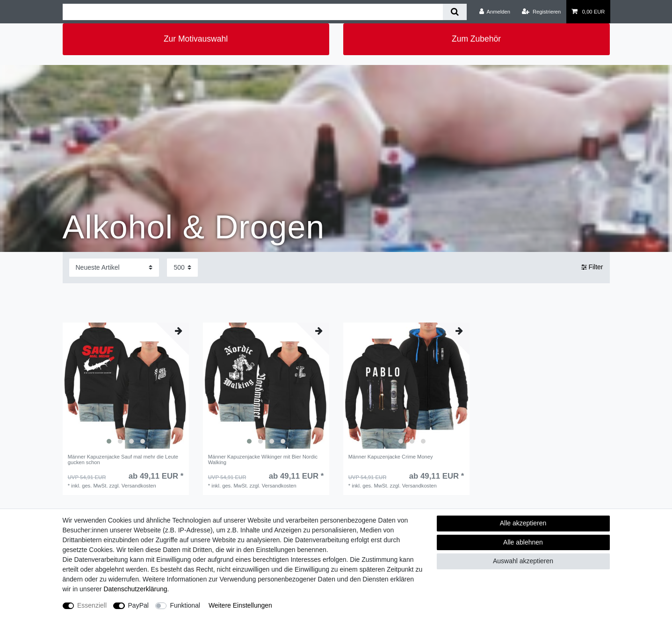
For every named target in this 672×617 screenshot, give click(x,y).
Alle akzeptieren (523, 523)
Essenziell (92, 605)
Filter (592, 267)
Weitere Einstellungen (240, 605)
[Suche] (455, 12)
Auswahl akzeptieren (523, 561)
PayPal (138, 605)
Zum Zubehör (476, 39)
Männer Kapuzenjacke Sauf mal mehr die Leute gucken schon (123, 459)
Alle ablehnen (523, 542)
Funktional (185, 605)
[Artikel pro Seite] (182, 268)
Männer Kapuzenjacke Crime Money (391, 457)
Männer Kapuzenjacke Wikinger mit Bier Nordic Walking (263, 459)
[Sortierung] (114, 268)
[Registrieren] (541, 12)
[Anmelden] (495, 12)
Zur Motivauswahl (196, 39)
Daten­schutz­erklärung (135, 589)
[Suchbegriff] (253, 12)
